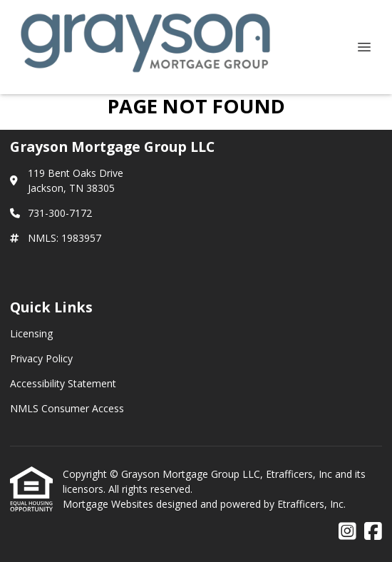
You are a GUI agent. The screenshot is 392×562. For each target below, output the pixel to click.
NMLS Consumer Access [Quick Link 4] (67, 408)
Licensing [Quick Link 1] (31, 333)
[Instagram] (347, 532)
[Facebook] (373, 532)
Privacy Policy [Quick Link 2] (41, 358)
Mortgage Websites (109, 504)
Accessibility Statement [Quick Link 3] (63, 383)
